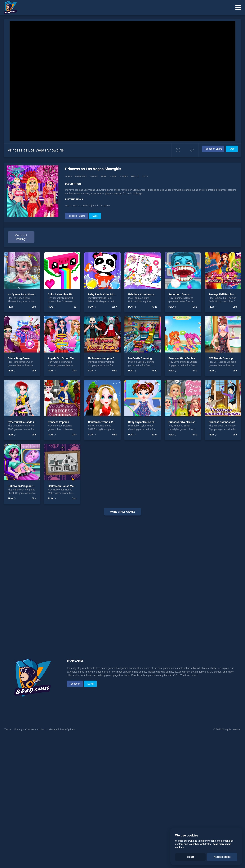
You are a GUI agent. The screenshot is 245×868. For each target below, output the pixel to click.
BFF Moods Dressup (221, 358)
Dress (94, 176)
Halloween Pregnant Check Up (26, 486)
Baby (114, 307)
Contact (41, 729)
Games (124, 176)
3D (75, 307)
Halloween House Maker (63, 486)
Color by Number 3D (60, 294)
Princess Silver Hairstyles (184, 422)
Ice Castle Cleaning (140, 358)
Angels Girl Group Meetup (64, 358)
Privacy (18, 729)
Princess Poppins (58, 422)
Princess (81, 176)
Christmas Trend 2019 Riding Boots (110, 422)
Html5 (135, 176)
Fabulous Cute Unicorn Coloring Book (151, 294)
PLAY (10, 307)
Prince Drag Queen (19, 358)
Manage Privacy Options (61, 729)
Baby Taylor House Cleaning (145, 422)
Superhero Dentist (180, 294)
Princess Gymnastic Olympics (227, 422)
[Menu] (238, 8)
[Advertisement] (122, 577)
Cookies (30, 729)
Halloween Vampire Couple (105, 358)
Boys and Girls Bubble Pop (184, 358)
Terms (8, 729)
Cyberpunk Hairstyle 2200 (23, 422)
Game (113, 176)
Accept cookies (222, 857)
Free (104, 176)
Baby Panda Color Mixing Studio (108, 294)
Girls (69, 176)
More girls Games (123, 512)
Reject (190, 857)
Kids (145, 176)
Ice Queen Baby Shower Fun (25, 294)
